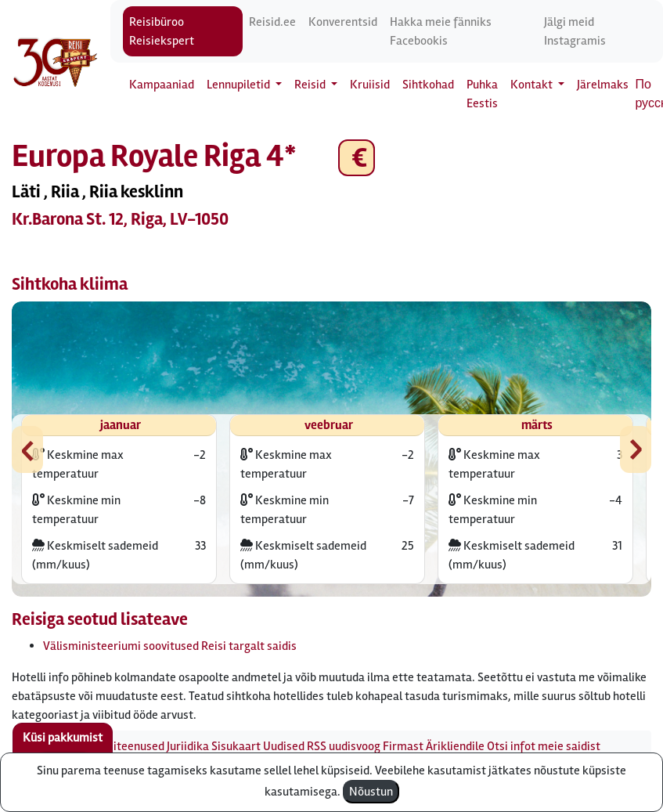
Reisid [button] (311, 85)
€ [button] (357, 158)
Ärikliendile (455, 746)
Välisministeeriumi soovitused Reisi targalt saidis (170, 646)
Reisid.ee (272, 22)
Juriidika (188, 746)
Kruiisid (370, 85)
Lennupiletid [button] (240, 85)
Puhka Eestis (482, 94)
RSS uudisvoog (344, 746)
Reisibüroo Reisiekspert (162, 31)
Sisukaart (236, 746)
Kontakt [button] (533, 85)
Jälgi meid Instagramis (575, 31)
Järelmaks (603, 85)
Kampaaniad (162, 85)
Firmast (403, 746)
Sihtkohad (428, 85)
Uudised (284, 746)
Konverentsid (343, 22)
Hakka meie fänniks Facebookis (441, 31)
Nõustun (371, 792)
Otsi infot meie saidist (544, 746)
